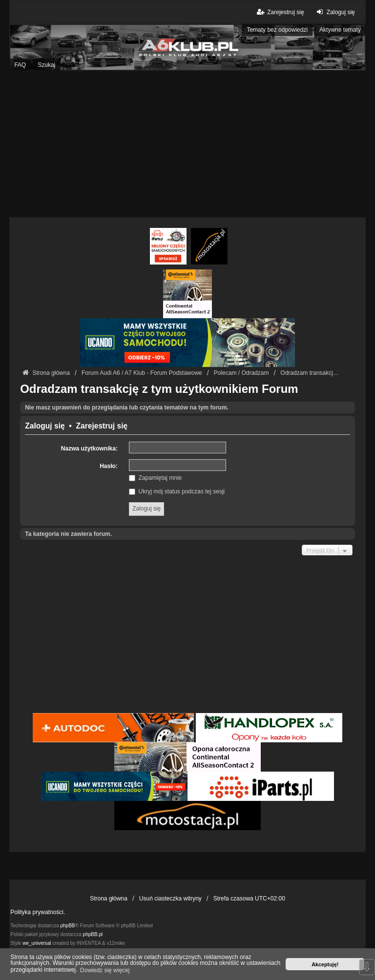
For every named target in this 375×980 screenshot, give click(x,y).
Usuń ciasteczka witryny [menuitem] (170, 898)
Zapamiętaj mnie (155, 478)
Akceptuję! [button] (325, 964)
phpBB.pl (93, 934)
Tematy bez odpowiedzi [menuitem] (277, 30)
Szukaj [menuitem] (46, 65)
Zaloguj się (45, 426)
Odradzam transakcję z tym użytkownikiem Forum (159, 389)
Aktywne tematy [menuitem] (340, 30)
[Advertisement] (187, 144)
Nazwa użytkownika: (89, 449)
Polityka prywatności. (38, 912)
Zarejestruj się (102, 426)
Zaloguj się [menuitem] (335, 12)
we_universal (37, 943)
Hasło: (109, 466)
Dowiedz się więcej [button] (105, 970)
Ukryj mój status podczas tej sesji (177, 491)
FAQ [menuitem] (20, 65)
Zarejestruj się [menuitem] (280, 12)
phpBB (68, 926)
